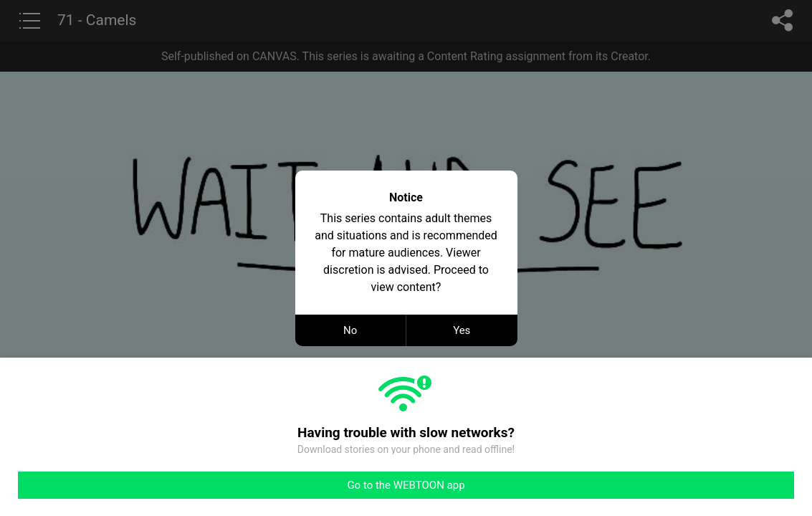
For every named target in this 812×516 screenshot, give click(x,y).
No (350, 330)
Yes (462, 330)
